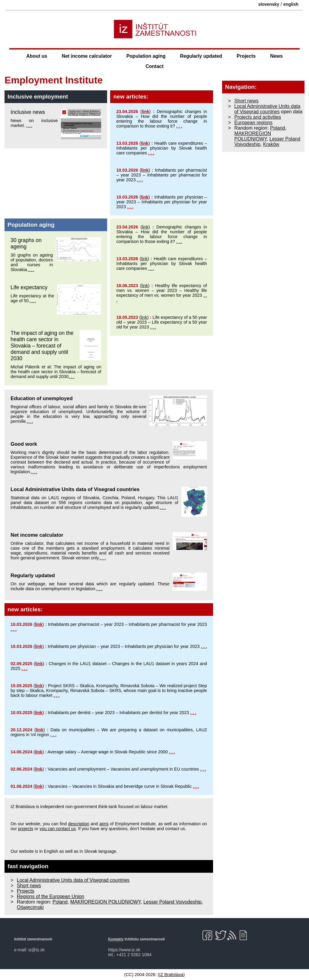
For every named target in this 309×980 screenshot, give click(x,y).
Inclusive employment (38, 97)
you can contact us (58, 829)
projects (26, 829)
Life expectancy (29, 287)
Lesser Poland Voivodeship (172, 902)
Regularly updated (201, 56)
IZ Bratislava (171, 975)
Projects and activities (258, 117)
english (291, 4)
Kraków (271, 144)
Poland (60, 902)
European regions (253, 123)
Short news (29, 886)
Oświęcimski (30, 907)
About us (37, 56)
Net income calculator (87, 56)
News (276, 56)
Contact (154, 66)
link (146, 112)
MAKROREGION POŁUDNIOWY (106, 902)
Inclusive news (28, 112)
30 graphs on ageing (26, 243)
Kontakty (116, 939)
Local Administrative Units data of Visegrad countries (75, 489)
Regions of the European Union (51, 896)
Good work (24, 444)
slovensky (269, 4)
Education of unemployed (42, 398)
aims (104, 824)
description (79, 824)
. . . (29, 125)
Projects (246, 56)
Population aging (146, 56)
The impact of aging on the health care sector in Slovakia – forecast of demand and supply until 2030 (42, 346)
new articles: (131, 97)
